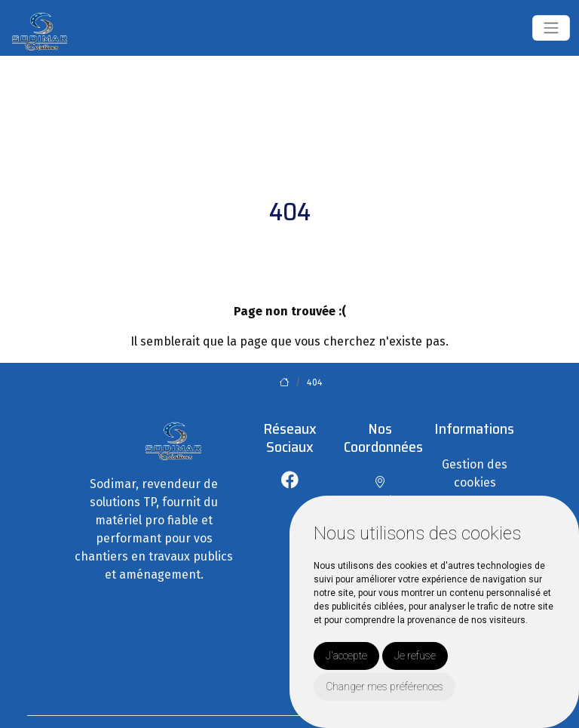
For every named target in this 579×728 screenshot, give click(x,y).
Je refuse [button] (415, 656)
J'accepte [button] (346, 656)
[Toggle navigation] (551, 28)
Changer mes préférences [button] (384, 687)
